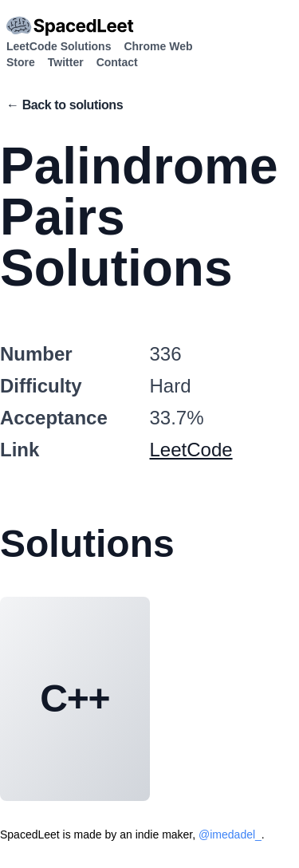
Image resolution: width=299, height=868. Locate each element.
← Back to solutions (65, 105)
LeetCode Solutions (59, 46)
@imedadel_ (230, 834)
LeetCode (191, 450)
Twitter (66, 62)
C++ (75, 698)
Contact (117, 62)
